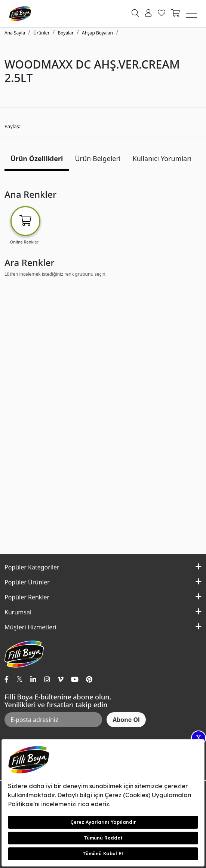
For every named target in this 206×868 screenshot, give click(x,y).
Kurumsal (18, 612)
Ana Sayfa (15, 33)
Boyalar (66, 33)
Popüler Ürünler (27, 582)
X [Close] (199, 738)
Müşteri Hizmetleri (30, 627)
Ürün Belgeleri (98, 158)
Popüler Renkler (27, 597)
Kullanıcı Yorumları (162, 158)
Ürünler (41, 33)
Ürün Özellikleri (37, 158)
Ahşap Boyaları (98, 33)
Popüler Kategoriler (32, 567)
